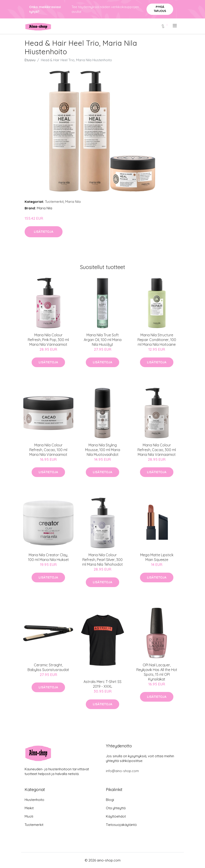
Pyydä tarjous (160, 9)
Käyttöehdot (116, 816)
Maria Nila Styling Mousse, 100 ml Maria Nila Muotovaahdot (103, 450)
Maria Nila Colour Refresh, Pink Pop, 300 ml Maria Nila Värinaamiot (48, 340)
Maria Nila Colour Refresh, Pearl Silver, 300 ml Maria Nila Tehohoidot (102, 560)
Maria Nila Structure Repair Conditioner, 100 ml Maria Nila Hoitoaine (157, 340)
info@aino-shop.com (122, 771)
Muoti (29, 816)
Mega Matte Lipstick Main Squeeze (157, 557)
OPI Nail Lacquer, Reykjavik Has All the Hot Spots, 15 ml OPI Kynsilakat (157, 672)
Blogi (110, 800)
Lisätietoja (44, 232)
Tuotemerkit (54, 202)
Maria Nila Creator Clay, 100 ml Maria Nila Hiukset (48, 557)
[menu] (175, 26)
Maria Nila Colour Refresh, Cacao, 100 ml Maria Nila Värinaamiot (48, 450)
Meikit (29, 808)
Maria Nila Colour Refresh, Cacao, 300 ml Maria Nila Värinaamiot (157, 450)
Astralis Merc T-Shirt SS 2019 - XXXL (102, 684)
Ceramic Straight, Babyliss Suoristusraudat (48, 667)
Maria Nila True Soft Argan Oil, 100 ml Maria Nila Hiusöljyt (103, 340)
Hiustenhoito (34, 800)
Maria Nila (73, 202)
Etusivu (30, 60)
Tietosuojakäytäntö (121, 825)
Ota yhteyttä (116, 808)
